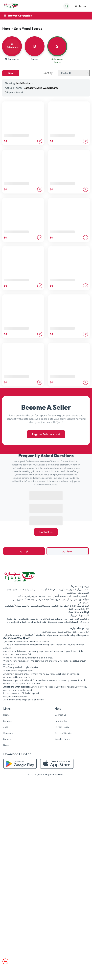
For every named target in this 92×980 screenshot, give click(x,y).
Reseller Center (63, 739)
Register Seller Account (46, 434)
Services (8, 721)
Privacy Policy (62, 727)
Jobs (6, 727)
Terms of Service (63, 733)
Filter (11, 73)
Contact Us (46, 532)
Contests (8, 733)
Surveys (7, 739)
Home (6, 715)
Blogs (6, 745)
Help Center (61, 721)
